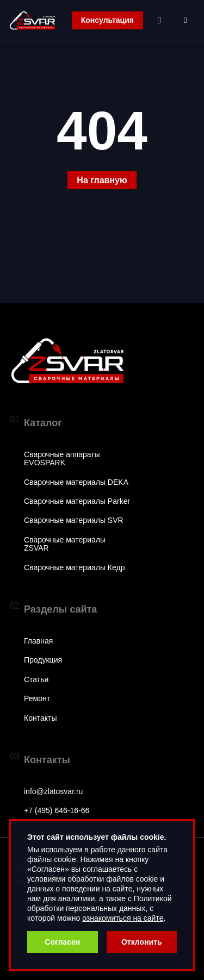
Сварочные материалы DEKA (76, 482)
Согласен (62, 942)
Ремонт (37, 699)
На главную (102, 180)
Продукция (43, 660)
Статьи (36, 680)
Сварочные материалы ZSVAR (65, 544)
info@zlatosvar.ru (53, 792)
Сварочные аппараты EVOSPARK (62, 459)
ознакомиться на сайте (123, 918)
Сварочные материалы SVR (74, 520)
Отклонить (142, 942)
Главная (38, 641)
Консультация (107, 20)
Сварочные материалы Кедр (74, 568)
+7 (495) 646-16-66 (57, 811)
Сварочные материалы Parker (77, 501)
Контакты (40, 718)
